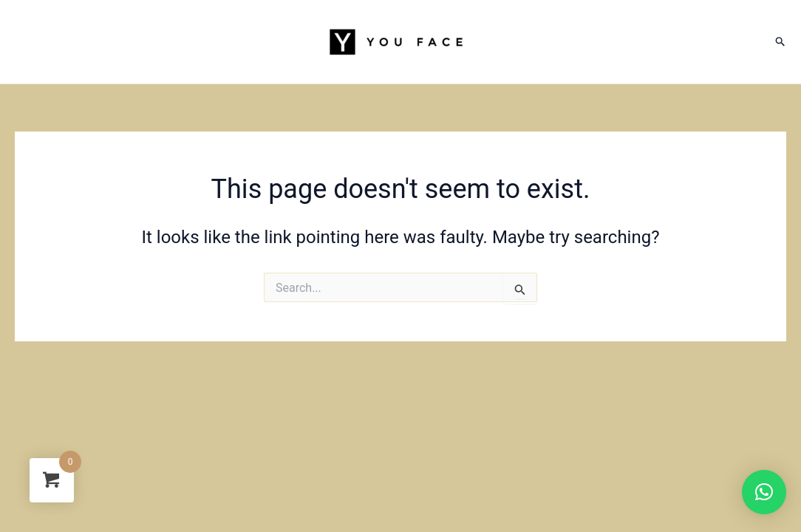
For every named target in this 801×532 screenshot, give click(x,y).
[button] (764, 492)
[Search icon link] (781, 42)
